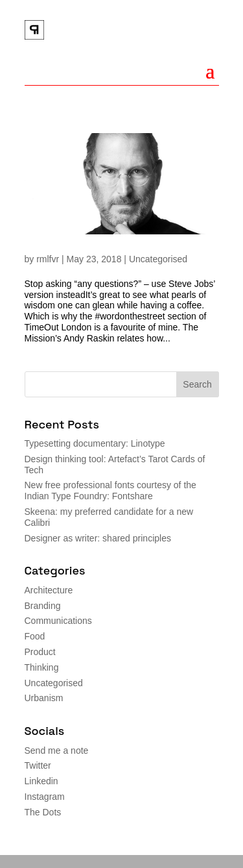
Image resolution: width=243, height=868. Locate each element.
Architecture (49, 590)
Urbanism (44, 698)
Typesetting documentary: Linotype (95, 443)
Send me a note (57, 750)
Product (40, 652)
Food (35, 636)
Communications (58, 621)
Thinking (42, 667)
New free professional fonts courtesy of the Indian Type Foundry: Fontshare (110, 490)
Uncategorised (158, 259)
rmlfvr (48, 259)
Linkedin (41, 781)
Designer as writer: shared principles (98, 538)
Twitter (38, 765)
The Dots (43, 812)
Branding (43, 606)
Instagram (45, 797)
